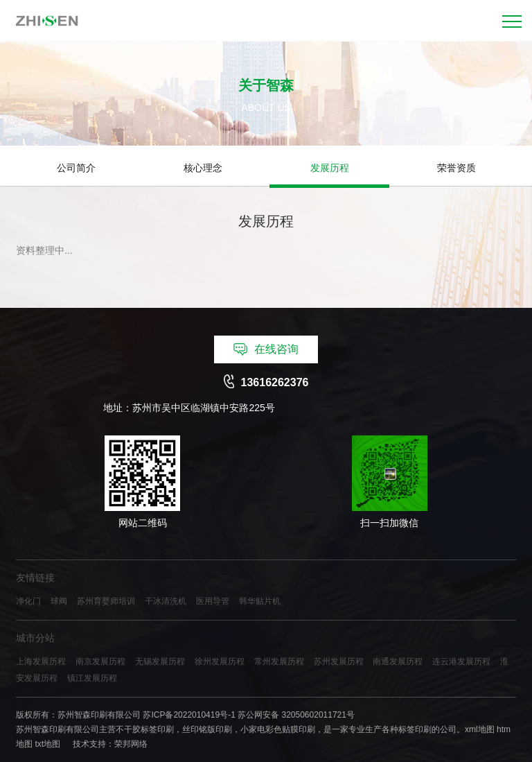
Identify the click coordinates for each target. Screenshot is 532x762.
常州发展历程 (279, 661)
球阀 (59, 601)
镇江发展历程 (92, 678)
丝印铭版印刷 (207, 729)
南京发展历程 (100, 661)
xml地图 (480, 729)
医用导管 (213, 601)
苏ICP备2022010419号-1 (189, 715)
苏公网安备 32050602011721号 (296, 715)
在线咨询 (266, 349)
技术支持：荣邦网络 (110, 744)
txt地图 (47, 744)
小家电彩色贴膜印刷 (278, 729)
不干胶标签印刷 (145, 729)
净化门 (28, 601)
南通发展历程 (398, 661)
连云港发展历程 (461, 661)
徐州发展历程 (220, 661)
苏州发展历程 (339, 661)
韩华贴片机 (260, 601)
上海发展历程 (41, 661)
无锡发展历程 (160, 661)
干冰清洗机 (166, 601)
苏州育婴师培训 (106, 601)
